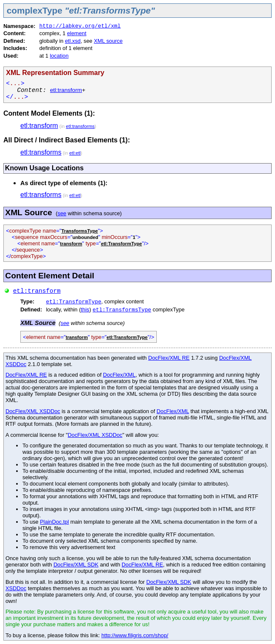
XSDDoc (16, 588)
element (77, 33)
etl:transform (66, 90)
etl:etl (75, 153)
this (85, 310)
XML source (108, 41)
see (62, 213)
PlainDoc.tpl (54, 522)
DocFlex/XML (119, 375)
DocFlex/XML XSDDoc (33, 411)
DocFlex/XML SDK (76, 565)
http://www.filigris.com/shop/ (135, 635)
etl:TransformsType (122, 310)
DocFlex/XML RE (169, 358)
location (59, 56)
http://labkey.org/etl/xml (80, 26)
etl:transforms (81, 126)
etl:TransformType (74, 302)
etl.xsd (73, 41)
